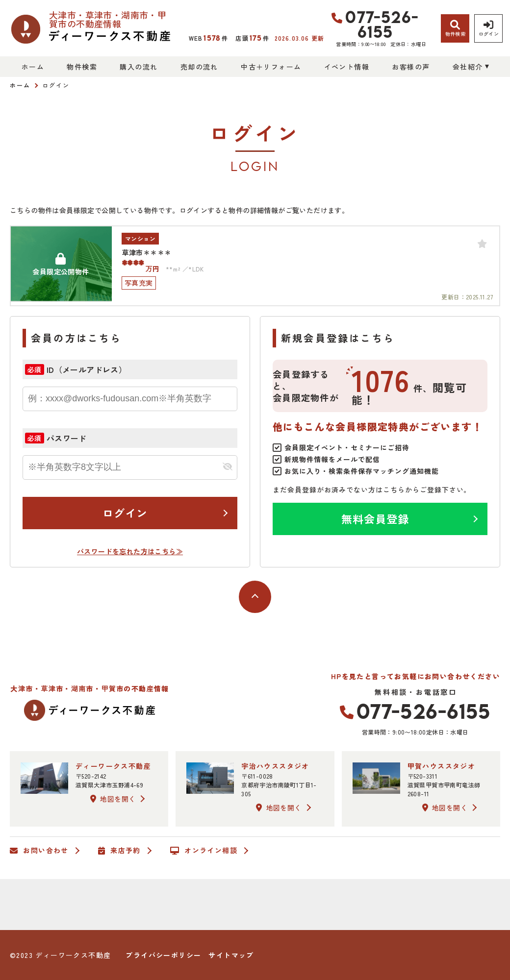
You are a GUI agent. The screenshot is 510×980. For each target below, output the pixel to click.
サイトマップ (231, 955)
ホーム (33, 67)
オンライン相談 (204, 851)
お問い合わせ (39, 851)
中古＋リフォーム (271, 67)
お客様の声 (411, 67)
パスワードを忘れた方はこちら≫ (130, 551)
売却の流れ (199, 67)
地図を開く (113, 799)
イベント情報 (347, 67)
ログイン (125, 513)
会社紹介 (468, 67)
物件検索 (82, 67)
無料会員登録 (375, 518)
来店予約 (119, 851)
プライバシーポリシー (163, 955)
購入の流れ (139, 67)
